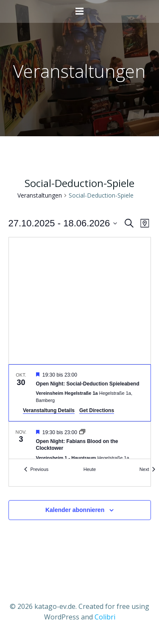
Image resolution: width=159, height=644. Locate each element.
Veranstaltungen (40, 195)
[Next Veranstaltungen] (148, 469)
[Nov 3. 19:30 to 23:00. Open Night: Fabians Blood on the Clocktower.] (80, 449)
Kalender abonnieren (75, 510)
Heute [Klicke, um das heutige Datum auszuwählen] (90, 469)
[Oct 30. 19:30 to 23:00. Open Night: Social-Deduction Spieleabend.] (80, 393)
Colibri (105, 617)
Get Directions (97, 410)
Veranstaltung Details (49, 410)
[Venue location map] (80, 301)
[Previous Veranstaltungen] (36, 469)
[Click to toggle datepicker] (63, 223)
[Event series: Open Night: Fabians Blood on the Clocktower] (82, 432)
